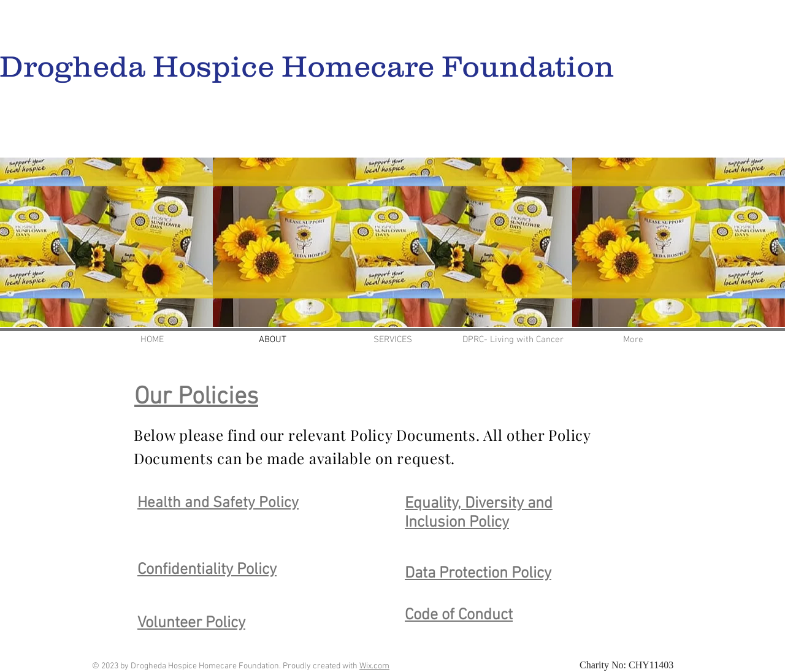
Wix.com (374, 666)
